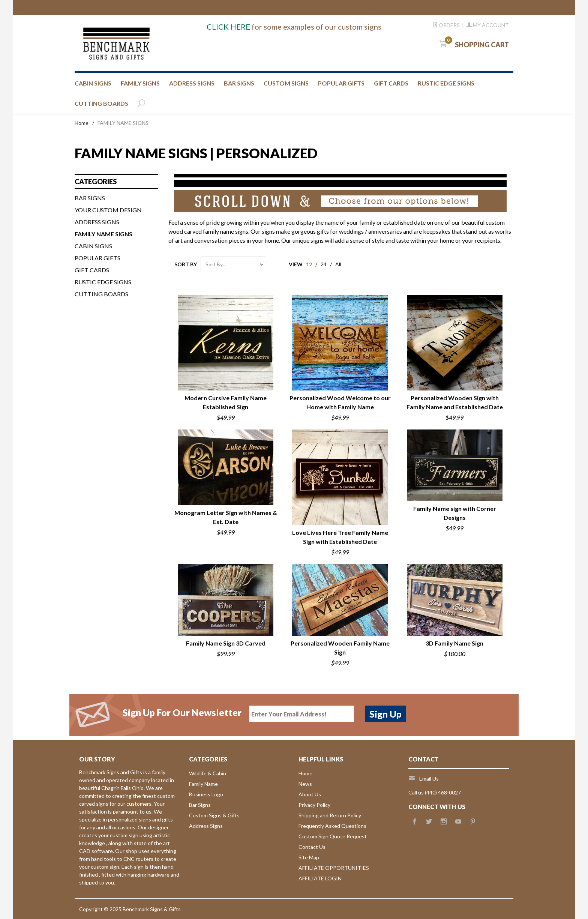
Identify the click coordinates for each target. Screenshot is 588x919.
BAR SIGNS (239, 83)
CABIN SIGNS (93, 83)
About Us (310, 794)
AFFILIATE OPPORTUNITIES (334, 868)
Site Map (309, 857)
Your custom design (108, 210)
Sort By (186, 264)
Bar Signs (200, 805)
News (305, 784)
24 (324, 264)
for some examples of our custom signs (294, 27)
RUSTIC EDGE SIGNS (446, 83)
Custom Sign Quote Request (333, 836)
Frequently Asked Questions (332, 826)
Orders (446, 25)
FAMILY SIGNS (140, 83)
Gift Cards (92, 270)
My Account (488, 25)
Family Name (203, 784)
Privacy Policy (314, 805)
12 (309, 264)
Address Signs (206, 826)
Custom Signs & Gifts (214, 815)
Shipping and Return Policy (330, 815)
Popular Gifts (341, 83)
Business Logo (206, 794)
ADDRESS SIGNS (192, 83)
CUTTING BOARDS (101, 103)
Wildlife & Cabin (208, 773)
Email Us (429, 779)
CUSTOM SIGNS (286, 83)
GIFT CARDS (391, 83)
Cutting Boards (101, 294)
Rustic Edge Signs (103, 282)
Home (82, 123)
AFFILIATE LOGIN (320, 878)
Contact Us (312, 847)
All (338, 264)
